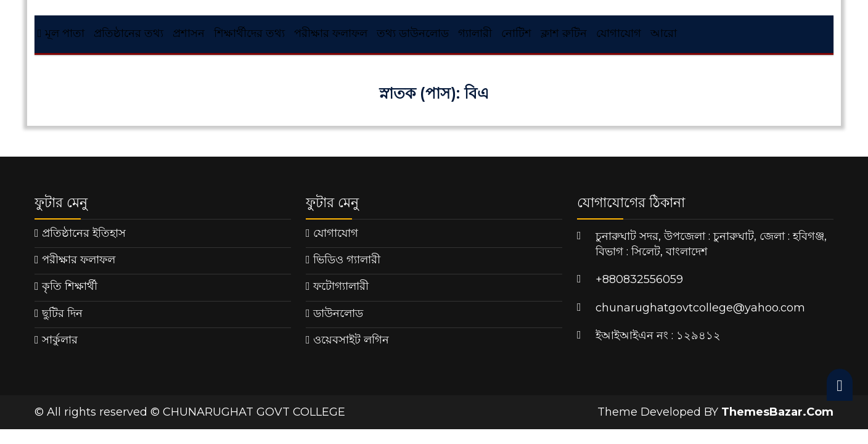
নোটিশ (516, 33)
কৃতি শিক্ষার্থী (70, 286)
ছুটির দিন (62, 313)
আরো (664, 33)
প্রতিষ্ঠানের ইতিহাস (84, 233)
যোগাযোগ (619, 33)
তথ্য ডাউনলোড (413, 33)
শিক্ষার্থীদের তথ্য (249, 33)
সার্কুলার (60, 340)
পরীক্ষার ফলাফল (331, 33)
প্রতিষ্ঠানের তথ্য (129, 33)
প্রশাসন (189, 33)
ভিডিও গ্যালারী (347, 260)
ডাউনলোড (338, 313)
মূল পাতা (61, 33)
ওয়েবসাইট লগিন (351, 340)
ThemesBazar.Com (777, 412)
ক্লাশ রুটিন (564, 33)
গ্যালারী (475, 33)
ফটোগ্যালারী (341, 286)
